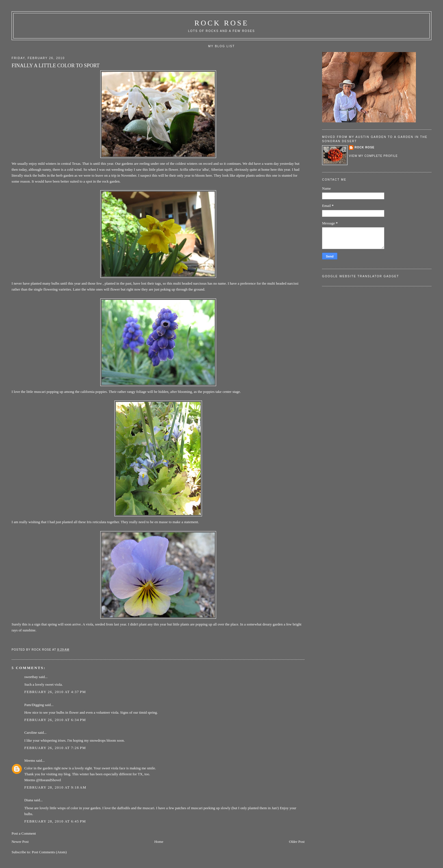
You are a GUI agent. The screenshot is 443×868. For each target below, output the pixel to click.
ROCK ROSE (221, 23)
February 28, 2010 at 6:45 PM (55, 821)
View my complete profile (373, 156)
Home (159, 842)
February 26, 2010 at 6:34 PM (55, 720)
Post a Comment (24, 833)
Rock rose (42, 650)
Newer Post (20, 842)
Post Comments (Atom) (49, 852)
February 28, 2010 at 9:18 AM (55, 787)
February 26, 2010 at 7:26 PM (55, 748)
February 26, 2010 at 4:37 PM (55, 692)
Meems (30, 760)
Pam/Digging (34, 705)
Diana (29, 800)
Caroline (31, 732)
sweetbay (31, 677)
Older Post (297, 842)
